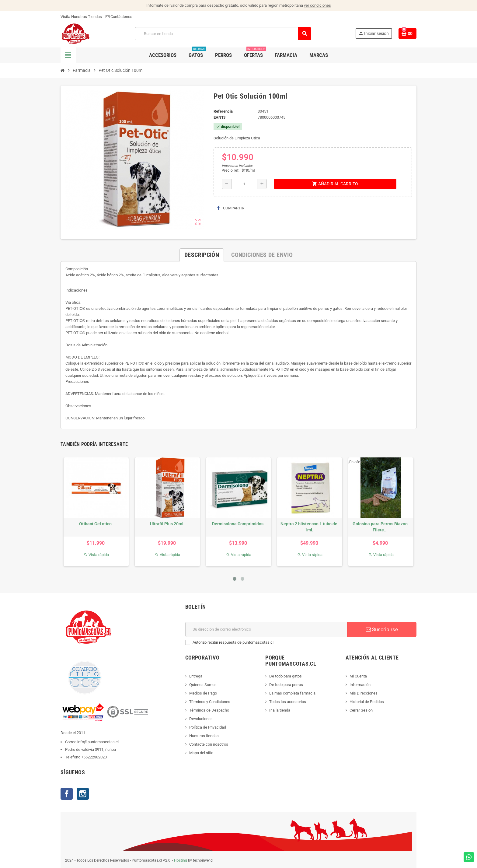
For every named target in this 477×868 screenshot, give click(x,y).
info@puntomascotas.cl (98, 742)
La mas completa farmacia (292, 693)
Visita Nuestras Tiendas (81, 17)
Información (360, 685)
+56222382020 (94, 757)
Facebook (67, 794)
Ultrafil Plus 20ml (167, 524)
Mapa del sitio (201, 753)
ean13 (219, 117)
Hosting (181, 860)
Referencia (223, 111)
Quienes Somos (203, 685)
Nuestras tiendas (204, 736)
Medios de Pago (203, 693)
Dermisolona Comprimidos (238, 524)
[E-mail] (266, 629)
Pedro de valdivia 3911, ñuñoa (91, 749)
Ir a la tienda (280, 710)
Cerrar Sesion (361, 710)
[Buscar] (223, 34)
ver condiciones (317, 5)
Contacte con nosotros (209, 744)
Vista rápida (96, 555)
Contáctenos (119, 17)
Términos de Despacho (209, 710)
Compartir (231, 208)
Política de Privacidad (208, 727)
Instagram (83, 794)
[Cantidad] (244, 184)
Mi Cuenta (358, 676)
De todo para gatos (286, 676)
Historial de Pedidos (367, 702)
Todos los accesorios (288, 702)
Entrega (196, 676)
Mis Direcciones (364, 693)
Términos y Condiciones (210, 702)
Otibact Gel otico (95, 524)
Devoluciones (201, 719)
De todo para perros (286, 685)
